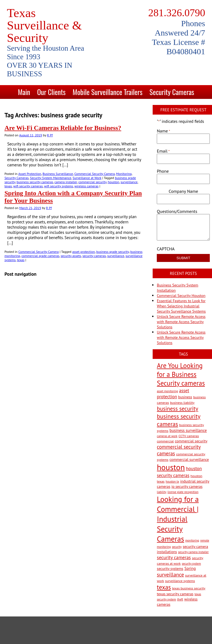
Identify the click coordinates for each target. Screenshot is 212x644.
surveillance (129, 182)
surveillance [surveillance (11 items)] (170, 574)
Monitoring (124, 174)
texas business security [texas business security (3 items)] (189, 588)
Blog (139, 106)
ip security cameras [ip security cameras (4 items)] (187, 486)
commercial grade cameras (40, 256)
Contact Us (112, 106)
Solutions (79, 106)
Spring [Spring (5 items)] (190, 568)
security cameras (94, 256)
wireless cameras (87, 186)
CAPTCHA (166, 249)
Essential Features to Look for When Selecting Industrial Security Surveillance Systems (181, 306)
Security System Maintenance (51, 178)
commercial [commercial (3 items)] (165, 441)
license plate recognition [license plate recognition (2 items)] (183, 492)
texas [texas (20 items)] (164, 587)
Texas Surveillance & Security (44, 25)
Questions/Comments (177, 211)
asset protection (84, 252)
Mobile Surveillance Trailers (108, 92)
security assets (71, 256)
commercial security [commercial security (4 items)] (191, 441)
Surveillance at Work (87, 178)
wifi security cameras (28, 186)
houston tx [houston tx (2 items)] (172, 481)
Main (24, 92)
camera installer (66, 182)
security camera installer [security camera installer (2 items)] (193, 552)
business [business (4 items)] (185, 397)
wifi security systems (59, 186)
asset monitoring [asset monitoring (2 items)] (167, 391)
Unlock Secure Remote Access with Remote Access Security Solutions (181, 322)
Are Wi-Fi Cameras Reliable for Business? (63, 128)
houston (113, 182)
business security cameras (35, 182)
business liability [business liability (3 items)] (182, 402)
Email (163, 151)
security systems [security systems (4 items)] (170, 569)
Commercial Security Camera (94, 174)
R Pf (50, 135)
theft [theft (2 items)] (180, 599)
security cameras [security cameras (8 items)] (174, 557)
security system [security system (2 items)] (191, 564)
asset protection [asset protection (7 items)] (173, 394)
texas (8, 186)
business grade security (113, 252)
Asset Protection (30, 174)
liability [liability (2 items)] (161, 492)
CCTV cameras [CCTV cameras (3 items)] (189, 436)
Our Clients (51, 92)
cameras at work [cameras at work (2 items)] (167, 436)
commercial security (92, 182)
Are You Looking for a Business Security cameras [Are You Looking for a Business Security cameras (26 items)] (181, 374)
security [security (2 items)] (177, 547)
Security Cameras (172, 92)
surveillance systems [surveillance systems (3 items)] (180, 581)
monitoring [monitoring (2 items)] (192, 540)
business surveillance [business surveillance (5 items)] (188, 430)
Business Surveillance (58, 174)
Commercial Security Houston (181, 296)
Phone (163, 171)
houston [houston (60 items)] (171, 467)
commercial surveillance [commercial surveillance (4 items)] (189, 459)
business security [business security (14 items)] (177, 409)
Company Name (183, 191)
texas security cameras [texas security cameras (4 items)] (175, 594)
